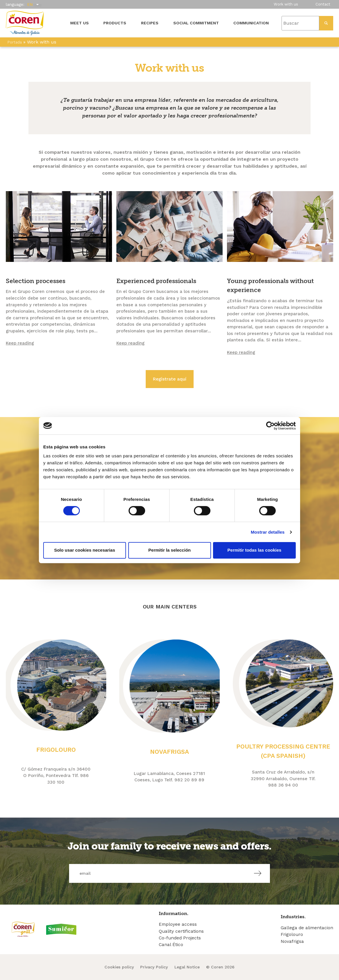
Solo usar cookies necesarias (84, 550)
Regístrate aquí (169, 379)
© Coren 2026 (220, 967)
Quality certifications (181, 931)
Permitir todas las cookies (255, 550)
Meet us (80, 23)
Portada (15, 42)
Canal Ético (171, 945)
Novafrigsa (292, 941)
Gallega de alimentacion (307, 928)
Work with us (286, 4)
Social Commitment (196, 23)
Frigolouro (292, 934)
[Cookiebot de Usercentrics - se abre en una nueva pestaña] (270, 425)
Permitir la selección (169, 550)
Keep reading (20, 343)
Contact (323, 4)
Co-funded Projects (180, 938)
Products (115, 23)
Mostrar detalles (268, 532)
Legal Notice (187, 967)
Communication (251, 23)
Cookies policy (119, 967)
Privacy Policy (154, 967)
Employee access (178, 924)
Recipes (150, 23)
